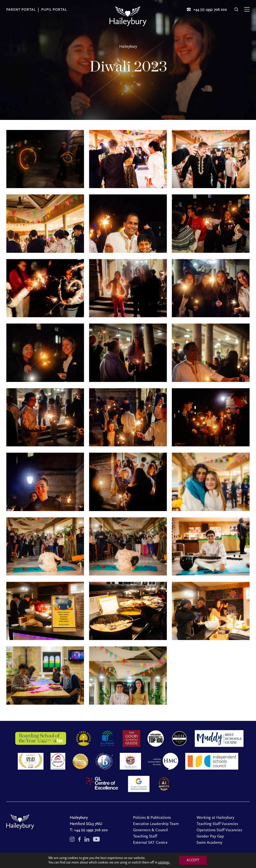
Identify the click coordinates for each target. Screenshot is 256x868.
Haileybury (128, 46)
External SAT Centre (150, 842)
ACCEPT (193, 860)
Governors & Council (150, 830)
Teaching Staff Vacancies (217, 824)
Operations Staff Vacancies (219, 830)
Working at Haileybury (215, 817)
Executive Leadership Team (156, 824)
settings (164, 862)
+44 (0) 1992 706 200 (91, 830)
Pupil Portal (54, 10)
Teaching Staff (145, 836)
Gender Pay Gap (210, 836)
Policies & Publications (152, 817)
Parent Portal (21, 10)
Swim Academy (209, 842)
